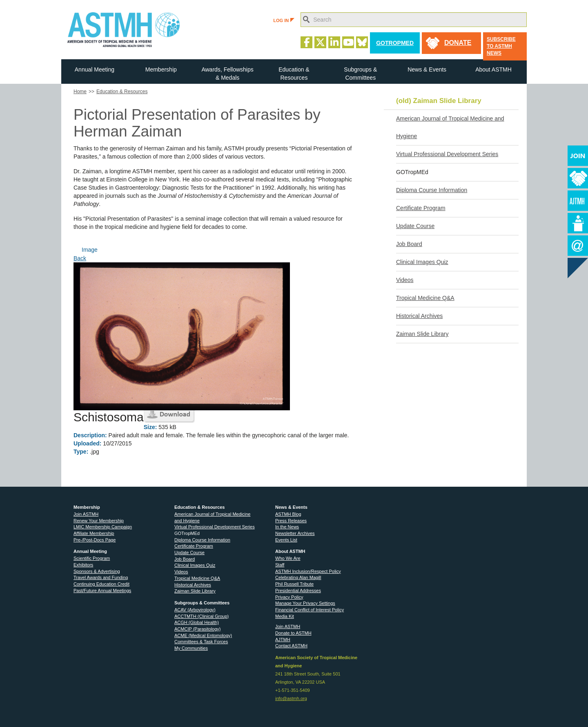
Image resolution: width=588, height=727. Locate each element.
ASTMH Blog (288, 514)
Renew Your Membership (99, 521)
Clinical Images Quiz (422, 262)
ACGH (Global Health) (197, 622)
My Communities (191, 648)
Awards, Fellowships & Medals (227, 74)
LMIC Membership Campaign (103, 527)
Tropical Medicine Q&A (425, 298)
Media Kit (285, 616)
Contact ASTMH (291, 646)
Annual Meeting (95, 69)
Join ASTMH (86, 514)
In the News (287, 527)
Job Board (409, 244)
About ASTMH (493, 69)
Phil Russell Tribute (294, 584)
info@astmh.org (291, 698)
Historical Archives (419, 316)
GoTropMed (395, 43)
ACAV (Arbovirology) (195, 610)
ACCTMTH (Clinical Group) (202, 616)
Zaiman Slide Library (422, 334)
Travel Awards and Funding (101, 577)
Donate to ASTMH (293, 633)
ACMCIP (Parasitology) (198, 629)
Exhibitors (83, 565)
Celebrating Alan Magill (298, 577)
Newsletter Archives (295, 533)
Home (80, 92)
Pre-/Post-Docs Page (95, 540)
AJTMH (283, 640)
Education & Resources (294, 74)
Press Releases (291, 521)
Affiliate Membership (94, 533)
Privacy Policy (289, 597)
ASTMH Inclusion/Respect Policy (308, 571)
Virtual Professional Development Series (447, 154)
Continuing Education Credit (101, 584)
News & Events (427, 69)
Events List (286, 540)
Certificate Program (421, 208)
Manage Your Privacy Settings (305, 603)
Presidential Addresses (298, 591)
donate (458, 43)
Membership (161, 69)
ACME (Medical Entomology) (203, 635)
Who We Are (288, 558)
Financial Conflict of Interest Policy (310, 610)
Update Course (415, 226)
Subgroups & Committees (360, 74)
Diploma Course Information (432, 190)
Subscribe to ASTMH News (501, 46)
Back (80, 258)
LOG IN (284, 20)
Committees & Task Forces (201, 642)
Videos (405, 280)
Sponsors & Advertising (97, 571)
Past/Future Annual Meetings (102, 591)
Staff (280, 565)
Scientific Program (92, 558)
